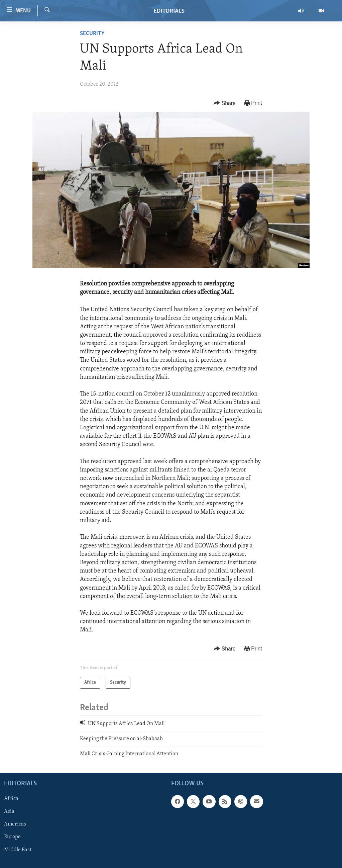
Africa (11, 799)
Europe (12, 837)
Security (92, 34)
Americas (15, 824)
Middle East (18, 850)
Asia (9, 811)
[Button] (225, 103)
